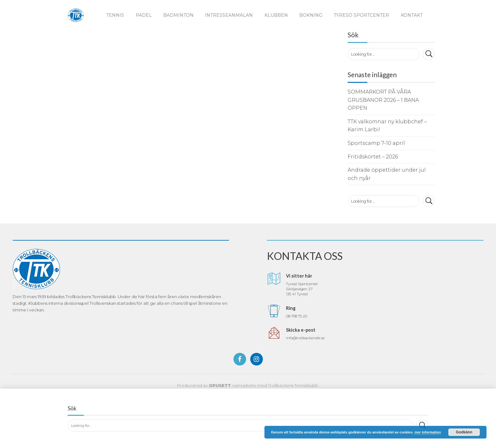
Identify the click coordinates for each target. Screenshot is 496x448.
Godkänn (464, 432)
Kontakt (412, 15)
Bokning (311, 15)
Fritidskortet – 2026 (373, 157)
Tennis (115, 15)
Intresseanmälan (229, 15)
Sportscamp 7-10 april (376, 143)
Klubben (276, 15)
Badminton (178, 15)
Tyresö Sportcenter (361, 15)
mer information (428, 432)
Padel (144, 15)
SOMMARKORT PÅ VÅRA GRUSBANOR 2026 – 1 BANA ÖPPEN (383, 100)
